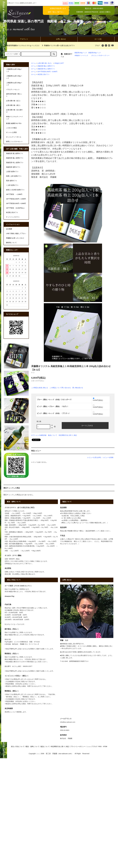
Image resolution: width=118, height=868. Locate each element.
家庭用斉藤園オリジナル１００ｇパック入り (22, 45)
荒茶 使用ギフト (12, 181)
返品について (53, 435)
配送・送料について (33, 747)
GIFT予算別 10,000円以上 (15, 208)
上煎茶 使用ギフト (12, 172)
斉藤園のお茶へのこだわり (15, 238)
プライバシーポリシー (78, 747)
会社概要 (9, 229)
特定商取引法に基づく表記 (68, 435)
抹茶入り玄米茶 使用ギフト (15, 190)
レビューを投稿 (108, 457)
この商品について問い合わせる (60, 388)
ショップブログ (92, 747)
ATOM (105, 747)
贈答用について (11, 243)
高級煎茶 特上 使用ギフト (46, 69)
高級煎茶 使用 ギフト (13, 167)
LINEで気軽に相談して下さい (16, 234)
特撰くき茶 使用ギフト (14, 176)
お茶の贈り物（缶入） (45, 63)
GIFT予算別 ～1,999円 (14, 194)
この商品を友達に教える (40, 388)
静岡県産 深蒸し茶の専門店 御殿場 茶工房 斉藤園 (43, 21)
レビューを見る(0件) (94, 457)
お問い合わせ (59, 39)
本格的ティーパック (81, 56)
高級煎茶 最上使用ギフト (15, 153)
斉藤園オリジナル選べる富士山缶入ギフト (58, 45)
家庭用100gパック (81, 53)
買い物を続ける (78, 388)
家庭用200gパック (95, 53)
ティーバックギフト (13, 217)
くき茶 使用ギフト (12, 185)
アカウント (22, 39)
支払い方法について (18, 747)
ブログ (97, 45)
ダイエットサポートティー (100, 56)
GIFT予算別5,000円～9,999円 (47, 72)
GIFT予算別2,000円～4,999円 (16, 199)
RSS (100, 747)
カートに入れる (85, 425)
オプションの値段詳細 (39, 435)
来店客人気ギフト (44, 74)
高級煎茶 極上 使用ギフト (46, 66)
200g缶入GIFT (59, 63)
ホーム (33, 63)
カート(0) (96, 39)
